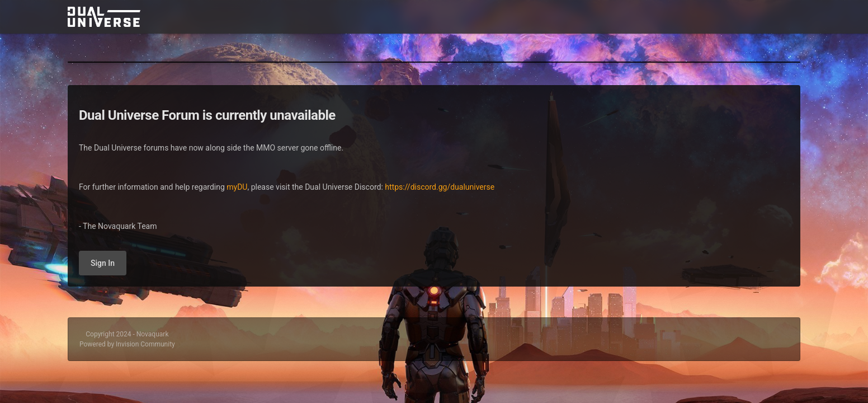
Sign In (103, 263)
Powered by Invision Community (127, 344)
